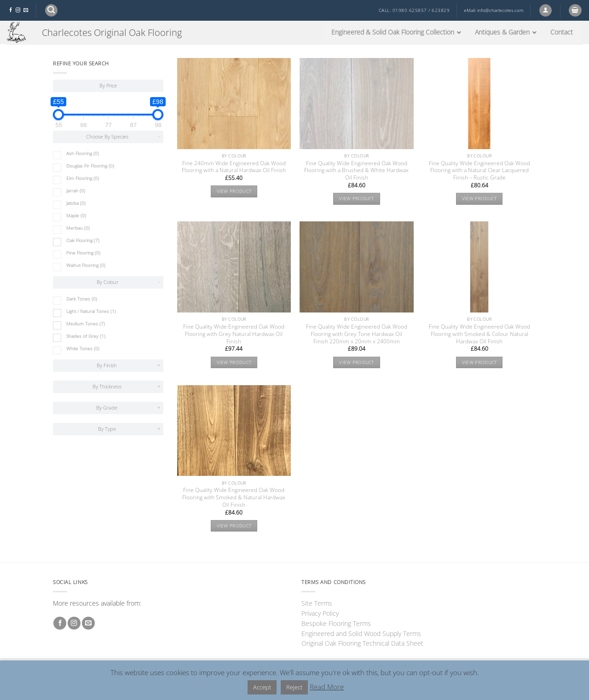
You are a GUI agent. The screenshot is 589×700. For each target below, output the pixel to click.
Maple (76, 216)
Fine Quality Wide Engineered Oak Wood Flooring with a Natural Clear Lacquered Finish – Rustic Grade (479, 171)
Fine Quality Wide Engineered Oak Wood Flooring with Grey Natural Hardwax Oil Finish (234, 334)
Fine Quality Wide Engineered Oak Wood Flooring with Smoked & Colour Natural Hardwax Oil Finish (479, 334)
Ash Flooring (83, 153)
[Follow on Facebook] (11, 10)
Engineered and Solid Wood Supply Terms (361, 633)
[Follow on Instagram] (18, 10)
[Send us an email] (26, 10)
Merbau (78, 228)
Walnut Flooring (86, 265)
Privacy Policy (320, 613)
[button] (51, 10)
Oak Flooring (83, 240)
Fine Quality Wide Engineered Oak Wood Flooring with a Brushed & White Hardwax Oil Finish (356, 171)
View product (234, 191)
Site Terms (317, 603)
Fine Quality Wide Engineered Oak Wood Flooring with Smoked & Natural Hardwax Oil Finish (234, 498)
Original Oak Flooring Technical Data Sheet (362, 643)
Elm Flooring (83, 178)
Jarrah (76, 191)
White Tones (83, 349)
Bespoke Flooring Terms (336, 623)
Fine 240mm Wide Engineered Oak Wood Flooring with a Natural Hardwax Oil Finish (234, 167)
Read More (327, 687)
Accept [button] (262, 687)
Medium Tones (86, 324)
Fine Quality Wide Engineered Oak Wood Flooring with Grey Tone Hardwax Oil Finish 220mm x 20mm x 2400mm (357, 334)
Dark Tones (82, 299)
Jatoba (76, 203)
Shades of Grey (86, 336)
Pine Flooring (83, 253)
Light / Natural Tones (91, 311)
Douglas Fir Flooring (90, 166)
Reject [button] (294, 687)
